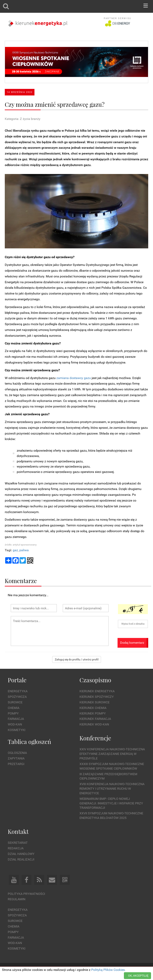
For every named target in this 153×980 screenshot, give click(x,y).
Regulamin (17, 899)
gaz (15, 550)
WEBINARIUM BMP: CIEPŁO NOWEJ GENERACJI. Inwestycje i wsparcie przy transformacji (111, 803)
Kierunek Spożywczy (97, 697)
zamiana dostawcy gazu (74, 378)
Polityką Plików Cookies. (108, 970)
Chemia (14, 708)
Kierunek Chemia (93, 708)
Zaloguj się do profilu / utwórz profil (77, 659)
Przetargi (16, 764)
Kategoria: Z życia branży (23, 119)
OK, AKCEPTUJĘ (138, 976)
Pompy (13, 713)
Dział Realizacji (21, 859)
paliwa (24, 550)
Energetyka (18, 691)
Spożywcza (17, 697)
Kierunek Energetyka (97, 691)
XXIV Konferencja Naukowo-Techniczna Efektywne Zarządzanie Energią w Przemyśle (112, 754)
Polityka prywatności (26, 894)
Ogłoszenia (17, 753)
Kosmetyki (17, 730)
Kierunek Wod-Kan (94, 724)
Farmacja (16, 719)
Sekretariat (18, 843)
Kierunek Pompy (93, 713)
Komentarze (21, 581)
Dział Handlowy (21, 854)
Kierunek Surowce (95, 702)
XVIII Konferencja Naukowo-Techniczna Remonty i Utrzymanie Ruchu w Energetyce (112, 789)
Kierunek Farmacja (95, 719)
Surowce (15, 702)
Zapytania (16, 758)
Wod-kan (15, 724)
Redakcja (16, 848)
